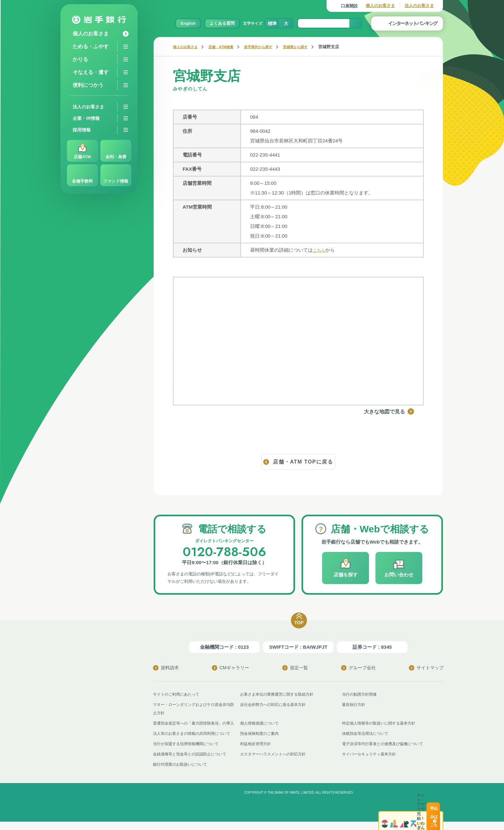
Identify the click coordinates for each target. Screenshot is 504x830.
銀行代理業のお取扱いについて (182, 773)
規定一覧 (295, 668)
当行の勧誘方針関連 (361, 694)
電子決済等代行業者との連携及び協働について (386, 752)
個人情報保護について (261, 723)
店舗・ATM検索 (228, 47)
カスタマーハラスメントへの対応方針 (276, 762)
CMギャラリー (230, 668)
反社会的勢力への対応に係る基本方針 (276, 704)
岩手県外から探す (270, 47)
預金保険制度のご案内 (261, 742)
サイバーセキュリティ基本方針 (371, 762)
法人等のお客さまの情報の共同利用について (195, 742)
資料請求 (166, 668)
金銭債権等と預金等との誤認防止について (193, 762)
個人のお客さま (380, 6)
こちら (320, 250)
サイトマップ (426, 668)
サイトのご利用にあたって (178, 694)
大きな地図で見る (399, 411)
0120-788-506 (224, 551)
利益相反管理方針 (257, 752)
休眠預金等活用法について (367, 742)
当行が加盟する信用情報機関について (189, 752)
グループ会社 (358, 668)
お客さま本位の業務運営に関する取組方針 (280, 694)
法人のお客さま (419, 6)
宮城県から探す (312, 47)
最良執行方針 (355, 704)
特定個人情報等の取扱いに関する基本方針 (382, 723)
